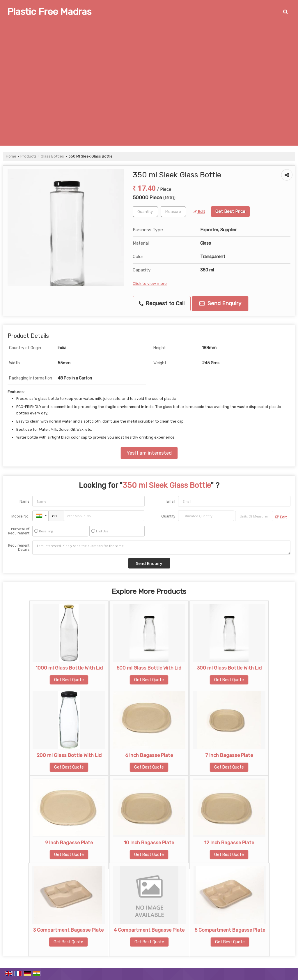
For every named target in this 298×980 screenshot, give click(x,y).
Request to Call (162, 303)
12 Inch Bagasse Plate (229, 843)
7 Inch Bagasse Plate (229, 755)
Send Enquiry (220, 303)
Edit (199, 211)
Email (171, 501)
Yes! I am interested (149, 453)
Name (24, 501)
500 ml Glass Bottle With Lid (149, 668)
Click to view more (150, 283)
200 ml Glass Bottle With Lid (69, 755)
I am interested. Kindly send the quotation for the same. (161, 548)
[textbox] (173, 212)
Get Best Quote (69, 680)
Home (11, 156)
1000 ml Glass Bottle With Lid (69, 668)
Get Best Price (230, 211)
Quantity (168, 516)
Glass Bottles (52, 156)
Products (29, 156)
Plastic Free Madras (49, 12)
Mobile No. (20, 516)
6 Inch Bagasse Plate (149, 755)
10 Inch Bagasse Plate (149, 843)
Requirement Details (19, 548)
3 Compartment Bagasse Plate (68, 930)
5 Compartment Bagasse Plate (230, 930)
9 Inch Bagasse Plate (69, 843)
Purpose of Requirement (19, 531)
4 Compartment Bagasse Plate (149, 930)
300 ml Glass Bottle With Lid (229, 668)
